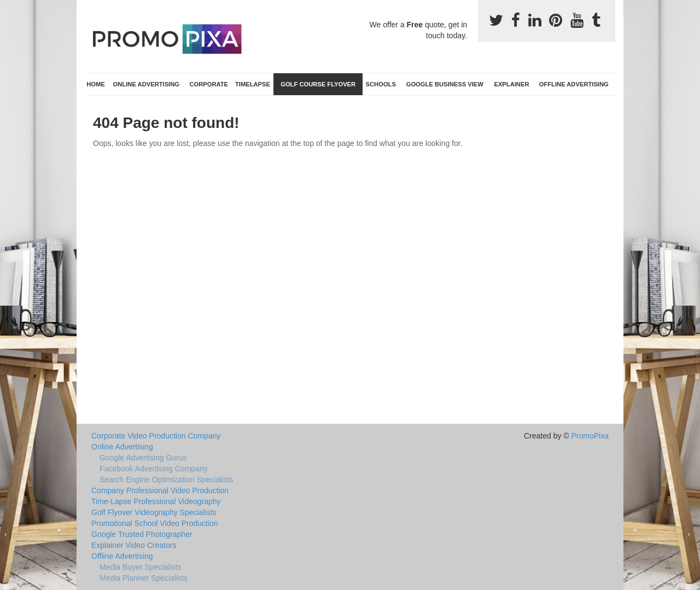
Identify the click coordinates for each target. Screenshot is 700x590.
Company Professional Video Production (160, 490)
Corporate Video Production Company (156, 436)
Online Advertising (146, 84)
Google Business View (445, 84)
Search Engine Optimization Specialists (166, 480)
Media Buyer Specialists (140, 567)
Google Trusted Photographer (142, 534)
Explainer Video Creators (134, 545)
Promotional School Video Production (155, 523)
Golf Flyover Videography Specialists (154, 512)
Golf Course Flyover (318, 84)
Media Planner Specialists (144, 578)
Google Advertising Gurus (143, 458)
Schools (381, 84)
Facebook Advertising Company (154, 469)
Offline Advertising (574, 84)
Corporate (209, 84)
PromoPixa (590, 436)
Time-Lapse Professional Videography (156, 501)
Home (96, 84)
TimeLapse (253, 84)
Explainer (511, 84)
